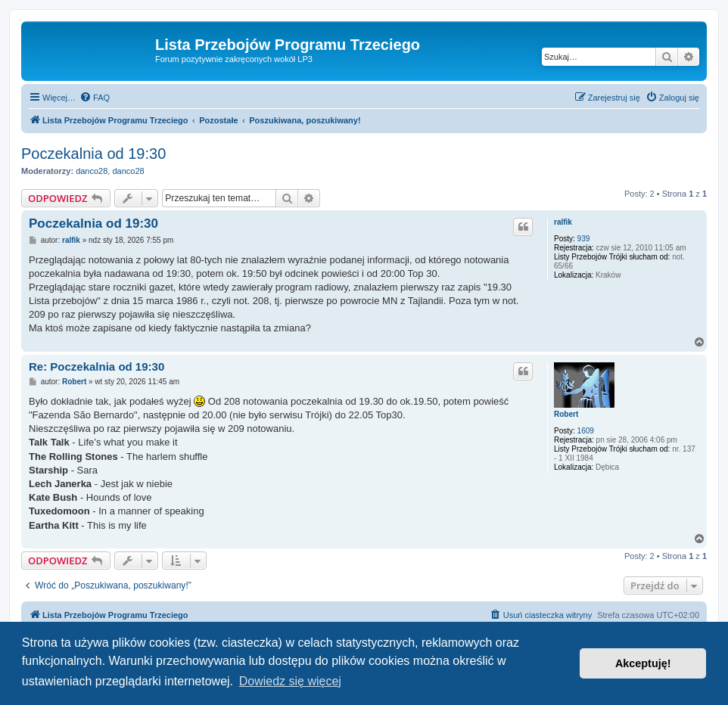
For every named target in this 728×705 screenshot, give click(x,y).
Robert (566, 414)
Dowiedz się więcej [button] (290, 681)
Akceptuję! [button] (643, 663)
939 (584, 239)
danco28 (92, 171)
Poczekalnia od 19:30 (93, 154)
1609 (586, 431)
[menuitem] (95, 98)
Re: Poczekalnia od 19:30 (96, 366)
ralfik (563, 222)
